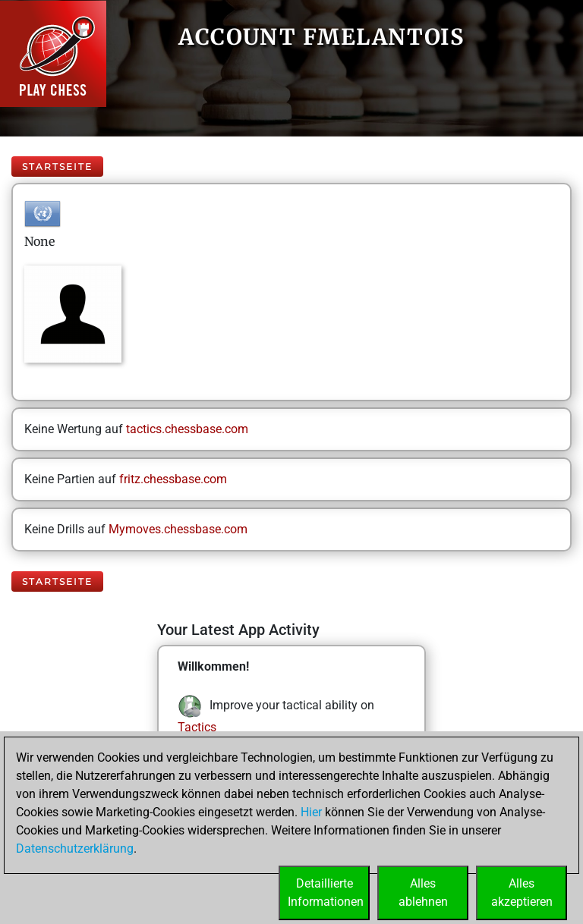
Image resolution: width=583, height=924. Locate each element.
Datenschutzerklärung (75, 849)
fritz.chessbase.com (173, 479)
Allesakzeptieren (522, 893)
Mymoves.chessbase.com (178, 529)
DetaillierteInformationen (326, 893)
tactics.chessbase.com (187, 429)
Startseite (57, 167)
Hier (311, 812)
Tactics (197, 727)
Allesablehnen (423, 893)
